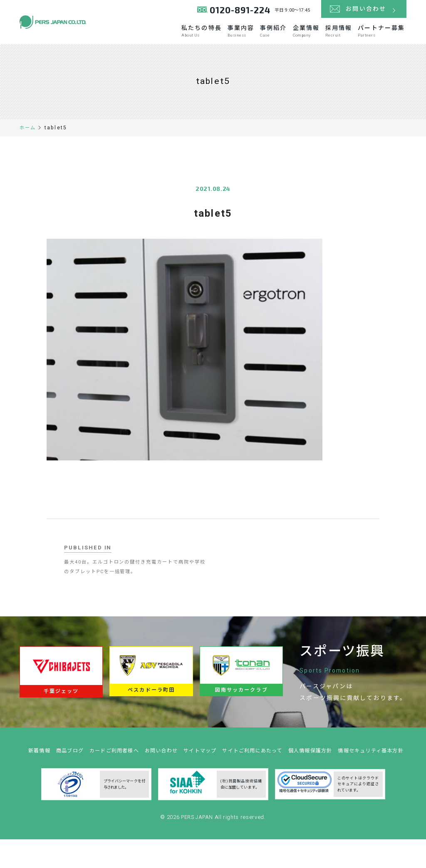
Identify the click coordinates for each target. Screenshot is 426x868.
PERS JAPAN (198, 849)
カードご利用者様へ (145, 768)
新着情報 (65, 768)
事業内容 (233, 38)
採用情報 (338, 38)
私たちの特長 (191, 38)
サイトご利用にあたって (293, 768)
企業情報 (303, 38)
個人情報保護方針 (355, 768)
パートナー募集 (383, 38)
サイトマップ (237, 768)
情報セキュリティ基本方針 (216, 782)
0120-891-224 (239, 12)
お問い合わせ (196, 768)
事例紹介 (268, 38)
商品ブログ (97, 768)
